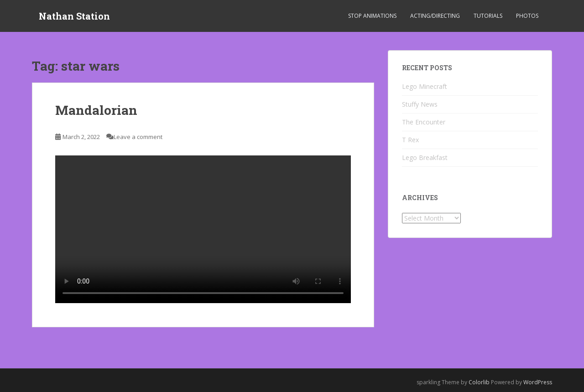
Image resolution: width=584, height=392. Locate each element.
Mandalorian (96, 110)
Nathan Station (74, 16)
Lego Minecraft (425, 86)
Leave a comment (138, 137)
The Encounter (424, 122)
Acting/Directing (435, 16)
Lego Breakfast (425, 157)
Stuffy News (420, 104)
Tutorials (488, 16)
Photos (527, 16)
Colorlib (479, 382)
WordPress (538, 382)
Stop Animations (372, 16)
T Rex (410, 140)
